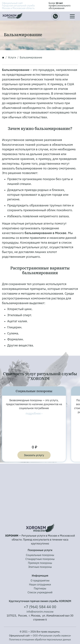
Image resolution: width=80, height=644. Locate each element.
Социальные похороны (40, 555)
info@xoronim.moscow (40, 612)
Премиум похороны (40, 563)
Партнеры (40, 588)
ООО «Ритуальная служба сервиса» (52, 636)
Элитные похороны (40, 567)
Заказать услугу (34, 455)
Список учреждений (40, 592)
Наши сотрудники (40, 584)
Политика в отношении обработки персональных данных (40, 640)
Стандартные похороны (40, 559)
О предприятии (40, 581)
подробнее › (34, 413)
